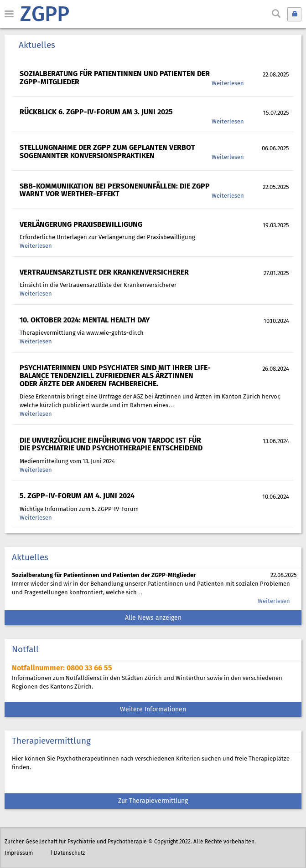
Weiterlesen (228, 84)
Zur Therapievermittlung (153, 801)
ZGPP (45, 15)
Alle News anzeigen (153, 618)
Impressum (19, 853)
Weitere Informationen (153, 710)
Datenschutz (69, 853)
